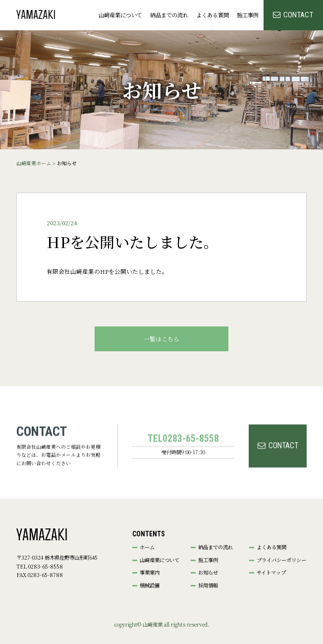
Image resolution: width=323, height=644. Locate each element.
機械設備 (150, 585)
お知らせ (208, 573)
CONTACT (298, 15)
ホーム (147, 547)
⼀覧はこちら (161, 339)
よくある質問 (213, 15)
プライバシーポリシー (281, 560)
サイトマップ (271, 573)
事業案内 (150, 573)
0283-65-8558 (191, 462)
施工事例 (248, 15)
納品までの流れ (169, 15)
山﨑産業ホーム (34, 163)
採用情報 (208, 585)
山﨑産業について (120, 15)
